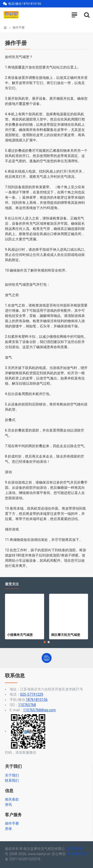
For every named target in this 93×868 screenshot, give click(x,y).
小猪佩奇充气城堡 (20, 635)
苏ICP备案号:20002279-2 (77, 854)
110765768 (27, 705)
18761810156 (37, 700)
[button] (45, 642)
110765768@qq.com (39, 710)
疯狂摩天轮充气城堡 (66, 635)
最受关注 (12, 584)
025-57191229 (32, 694)
